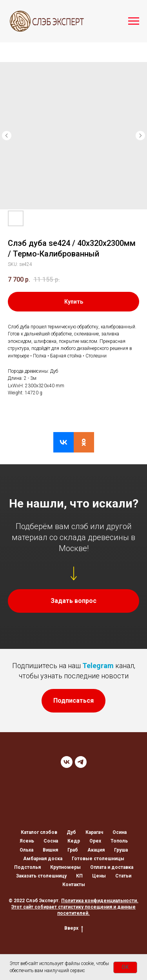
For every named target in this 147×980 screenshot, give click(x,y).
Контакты (74, 885)
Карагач (94, 832)
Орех (95, 841)
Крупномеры (65, 867)
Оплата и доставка (112, 867)
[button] (73, 601)
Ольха (26, 850)
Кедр (74, 841)
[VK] (67, 762)
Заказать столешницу (41, 876)
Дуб (71, 832)
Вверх (74, 928)
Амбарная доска (43, 859)
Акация (96, 850)
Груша (121, 850)
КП (79, 876)
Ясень (27, 841)
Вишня (50, 850)
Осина (120, 832)
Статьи (123, 876)
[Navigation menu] (134, 21)
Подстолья (27, 867)
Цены (99, 876)
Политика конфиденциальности (99, 901)
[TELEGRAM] (81, 762)
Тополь (119, 841)
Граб (73, 850)
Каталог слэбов (39, 832)
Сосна (51, 841)
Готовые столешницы (98, 859)
